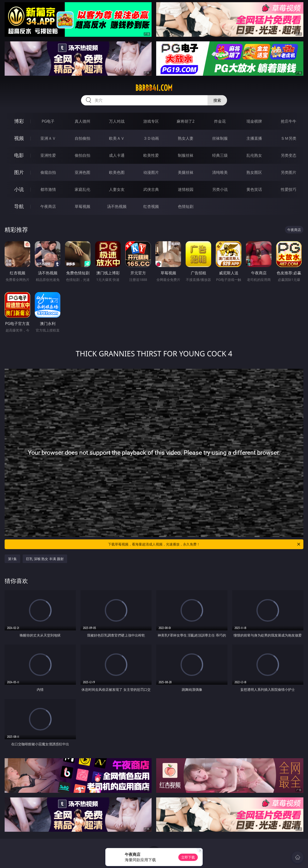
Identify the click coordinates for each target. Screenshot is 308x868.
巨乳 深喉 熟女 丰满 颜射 (45, 559)
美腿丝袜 (186, 172)
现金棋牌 (254, 121)
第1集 (12, 559)
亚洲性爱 (48, 155)
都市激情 (48, 189)
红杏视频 (151, 206)
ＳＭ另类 (289, 138)
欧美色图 (117, 172)
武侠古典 (151, 189)
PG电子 (48, 121)
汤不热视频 (117, 206)
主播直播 (254, 138)
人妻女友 (117, 189)
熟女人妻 (186, 138)
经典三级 (220, 155)
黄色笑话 (254, 189)
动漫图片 (151, 172)
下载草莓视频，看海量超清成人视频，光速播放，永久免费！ (204, 544)
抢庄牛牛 (289, 121)
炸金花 (220, 121)
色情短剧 (186, 206)
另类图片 (289, 172)
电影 (19, 155)
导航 (19, 206)
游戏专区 (151, 121)
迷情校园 (186, 189)
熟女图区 (254, 172)
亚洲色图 (82, 172)
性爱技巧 (289, 189)
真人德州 (82, 121)
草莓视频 (82, 206)
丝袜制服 (220, 138)
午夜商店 (48, 206)
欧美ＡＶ (117, 138)
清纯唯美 (220, 172)
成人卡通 (117, 155)
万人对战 (117, 121)
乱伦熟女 (254, 155)
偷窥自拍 (48, 172)
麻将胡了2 (186, 121)
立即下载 (188, 857)
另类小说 (220, 189)
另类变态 (289, 155)
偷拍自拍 (82, 155)
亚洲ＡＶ (48, 138)
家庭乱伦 (82, 189)
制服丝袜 (186, 155)
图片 (19, 172)
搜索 (217, 100)
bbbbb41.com (154, 88)
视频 (19, 138)
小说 (19, 189)
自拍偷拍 (82, 138)
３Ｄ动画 (151, 138)
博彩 (19, 121)
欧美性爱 (151, 155)
